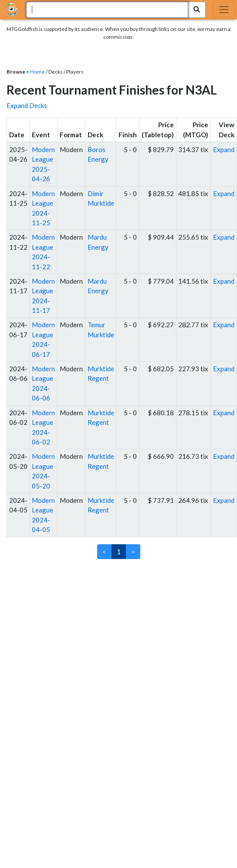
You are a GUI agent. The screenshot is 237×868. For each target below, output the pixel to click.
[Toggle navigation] (224, 10)
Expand (224, 149)
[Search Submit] (197, 10)
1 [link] (119, 552)
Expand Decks (27, 105)
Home (37, 72)
